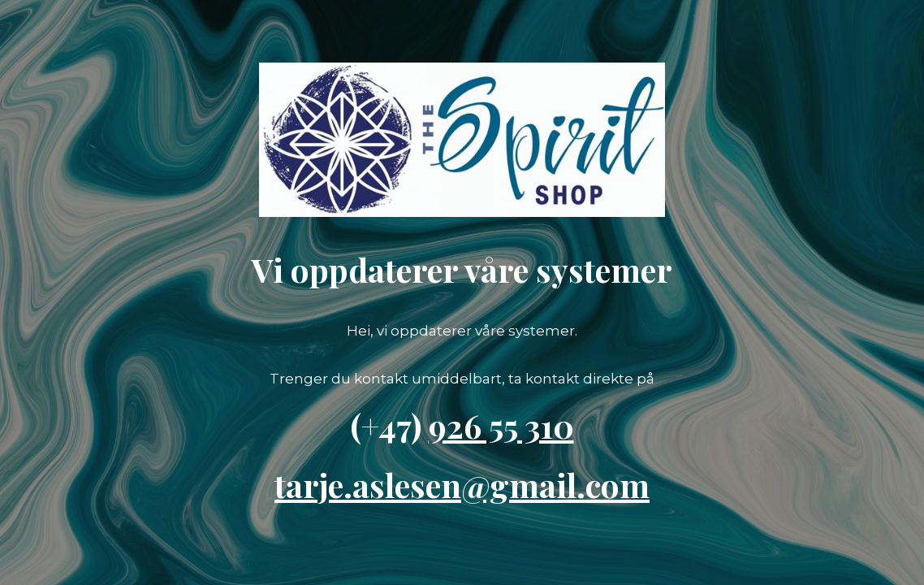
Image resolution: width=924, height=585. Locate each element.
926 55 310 (501, 425)
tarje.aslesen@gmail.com (462, 485)
